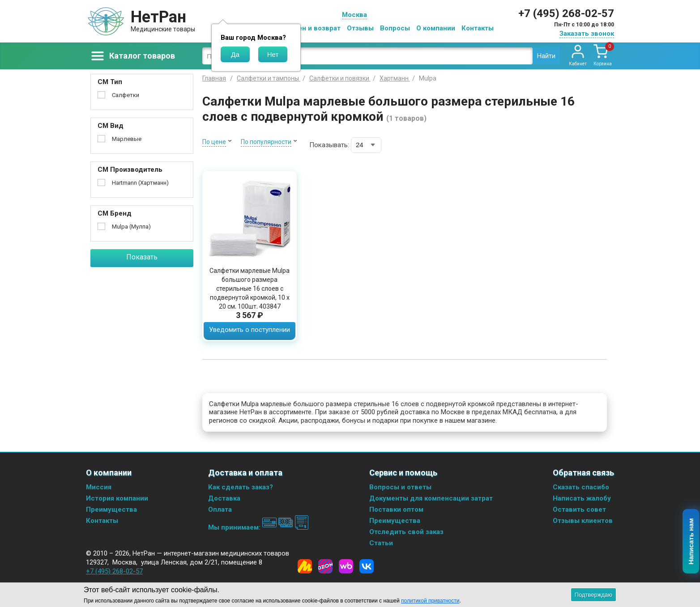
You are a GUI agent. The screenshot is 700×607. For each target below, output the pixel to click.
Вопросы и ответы (400, 487)
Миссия (99, 487)
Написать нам (691, 542)
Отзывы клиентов (583, 521)
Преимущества (111, 509)
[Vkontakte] (367, 566)
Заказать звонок (587, 34)
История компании (117, 498)
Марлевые (127, 139)
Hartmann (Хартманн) (140, 183)
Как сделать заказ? (241, 487)
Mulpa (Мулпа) (131, 227)
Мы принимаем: (258, 527)
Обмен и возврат (312, 28)
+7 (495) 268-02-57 (566, 13)
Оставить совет (579, 509)
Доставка (224, 498)
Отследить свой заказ (406, 532)
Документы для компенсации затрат (431, 498)
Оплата (220, 509)
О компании (436, 28)
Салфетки (126, 95)
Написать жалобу (582, 498)
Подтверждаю (593, 595)
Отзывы (360, 28)
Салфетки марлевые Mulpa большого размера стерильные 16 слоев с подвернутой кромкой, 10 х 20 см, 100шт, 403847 (250, 289)
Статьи (381, 543)
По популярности (266, 142)
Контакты (478, 28)
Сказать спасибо (581, 487)
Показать (142, 257)
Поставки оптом (396, 509)
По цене (214, 142)
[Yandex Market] (305, 566)
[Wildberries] (346, 566)
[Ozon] (325, 566)
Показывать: (329, 145)
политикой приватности (430, 601)
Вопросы (395, 28)
